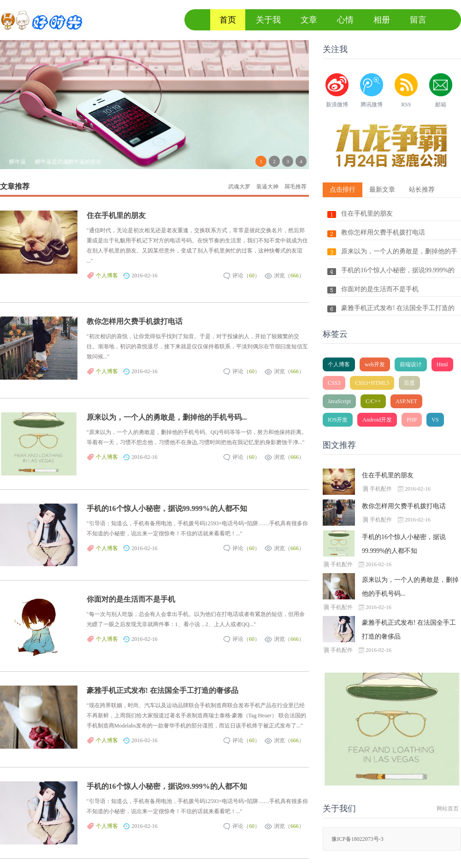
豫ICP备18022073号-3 (358, 839)
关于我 (268, 20)
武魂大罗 (239, 187)
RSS (406, 105)
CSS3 (334, 383)
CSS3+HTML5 (372, 383)
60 (252, 276)
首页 (228, 20)
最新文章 (382, 190)
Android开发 (377, 420)
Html (442, 364)
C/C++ (373, 401)
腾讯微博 (372, 105)
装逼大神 (267, 187)
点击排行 (343, 190)
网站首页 (448, 809)
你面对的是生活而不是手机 (131, 599)
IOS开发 (338, 420)
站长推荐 (422, 190)
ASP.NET (406, 401)
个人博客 (107, 276)
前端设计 (411, 364)
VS (435, 420)
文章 (309, 20)
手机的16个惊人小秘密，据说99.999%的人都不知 (167, 508)
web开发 (375, 364)
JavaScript (339, 401)
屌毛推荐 (296, 187)
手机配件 (381, 489)
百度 (409, 383)
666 (295, 276)
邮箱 (441, 105)
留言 (418, 20)
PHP (412, 420)
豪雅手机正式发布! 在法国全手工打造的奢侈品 (163, 690)
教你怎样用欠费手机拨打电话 (135, 321)
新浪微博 (337, 105)
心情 (345, 20)
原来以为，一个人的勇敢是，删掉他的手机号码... (167, 417)
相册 (382, 20)
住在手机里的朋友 (116, 215)
